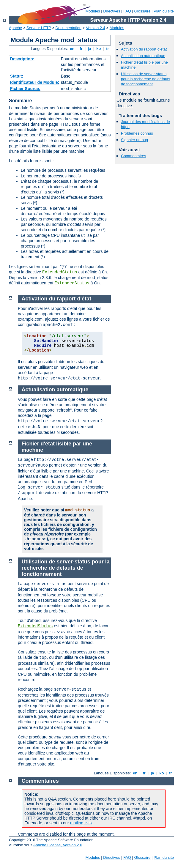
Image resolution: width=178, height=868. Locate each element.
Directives (112, 11)
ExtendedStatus (60, 272)
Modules (93, 11)
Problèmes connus (137, 133)
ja (89, 49)
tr (108, 49)
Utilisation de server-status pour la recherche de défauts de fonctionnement (146, 79)
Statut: (17, 76)
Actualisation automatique (143, 56)
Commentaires (134, 156)
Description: (22, 59)
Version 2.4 (96, 28)
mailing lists (81, 823)
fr (81, 49)
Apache (15, 28)
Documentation (68, 28)
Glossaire (142, 11)
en (72, 49)
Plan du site (164, 11)
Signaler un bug (134, 140)
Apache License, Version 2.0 (58, 845)
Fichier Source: (25, 89)
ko (99, 49)
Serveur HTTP (39, 28)
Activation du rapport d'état (144, 49)
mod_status (78, 510)
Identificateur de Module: (35, 82)
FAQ (127, 11)
